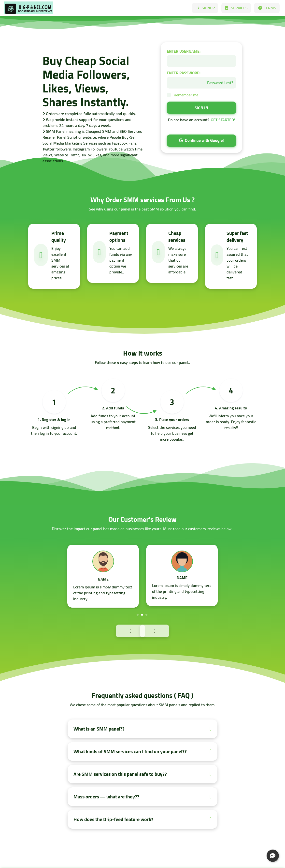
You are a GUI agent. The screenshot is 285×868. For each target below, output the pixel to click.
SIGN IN (201, 108)
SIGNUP (205, 8)
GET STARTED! (223, 120)
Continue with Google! (201, 141)
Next (165, 630)
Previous (120, 630)
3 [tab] (146, 615)
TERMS (267, 8)
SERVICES (236, 8)
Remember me (186, 95)
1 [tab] (138, 615)
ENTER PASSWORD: (184, 73)
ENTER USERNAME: (184, 51)
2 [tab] (142, 615)
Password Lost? (220, 83)
